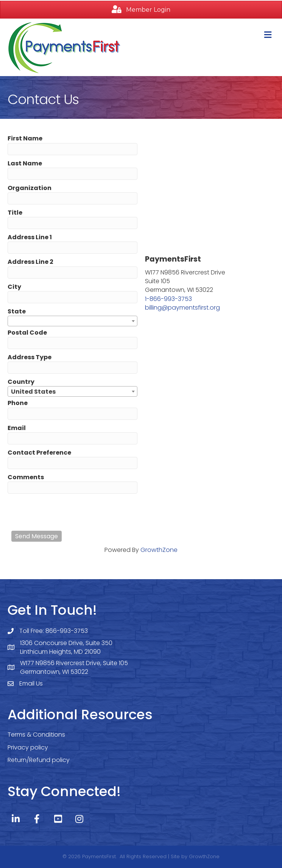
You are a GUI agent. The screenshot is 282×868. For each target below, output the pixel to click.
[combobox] (72, 321)
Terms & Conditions (36, 735)
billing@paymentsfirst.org (182, 308)
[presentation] (69, 512)
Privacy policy (28, 747)
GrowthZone (159, 550)
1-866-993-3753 (168, 299)
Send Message (37, 536)
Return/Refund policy (39, 760)
